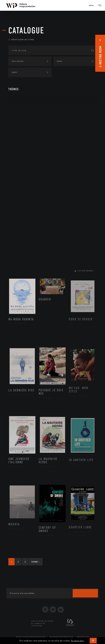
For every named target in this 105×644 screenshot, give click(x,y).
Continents (17, 110)
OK (93, 641)
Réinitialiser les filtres (21, 39)
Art (13, 100)
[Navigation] (92, 5)
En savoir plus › (78, 641)
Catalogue (26, 30)
